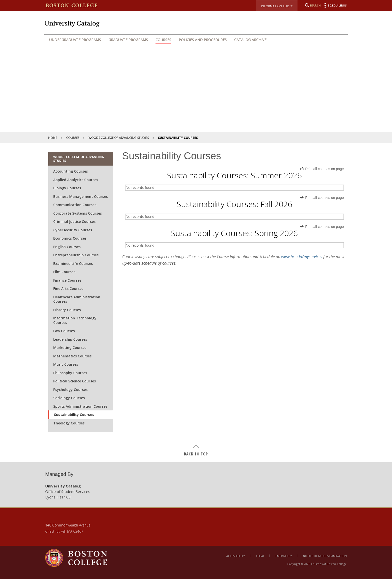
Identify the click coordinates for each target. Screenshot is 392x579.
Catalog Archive (250, 40)
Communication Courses (75, 205)
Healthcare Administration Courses (77, 299)
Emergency (284, 556)
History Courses (67, 310)
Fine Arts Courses (68, 288)
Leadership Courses (70, 339)
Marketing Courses (70, 348)
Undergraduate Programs (75, 40)
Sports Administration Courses (80, 406)
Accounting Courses (70, 171)
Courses (163, 40)
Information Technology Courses (75, 320)
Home (53, 138)
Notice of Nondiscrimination (325, 556)
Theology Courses (69, 423)
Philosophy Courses (70, 373)
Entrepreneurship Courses (76, 255)
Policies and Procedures (203, 40)
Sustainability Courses (74, 415)
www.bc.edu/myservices (302, 257)
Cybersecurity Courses (73, 230)
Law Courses (64, 331)
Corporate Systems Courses (77, 213)
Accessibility (236, 556)
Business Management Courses (80, 196)
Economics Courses (70, 238)
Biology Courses (67, 188)
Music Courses (66, 364)
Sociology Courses (69, 398)
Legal (260, 556)
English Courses (67, 247)
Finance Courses (67, 280)
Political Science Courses (74, 381)
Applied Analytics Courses (76, 180)
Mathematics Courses (72, 356)
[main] (196, 303)
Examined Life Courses (73, 263)
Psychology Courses (70, 390)
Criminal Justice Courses (74, 221)
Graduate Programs (128, 40)
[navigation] (196, 40)
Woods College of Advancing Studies (119, 138)
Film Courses (64, 272)
